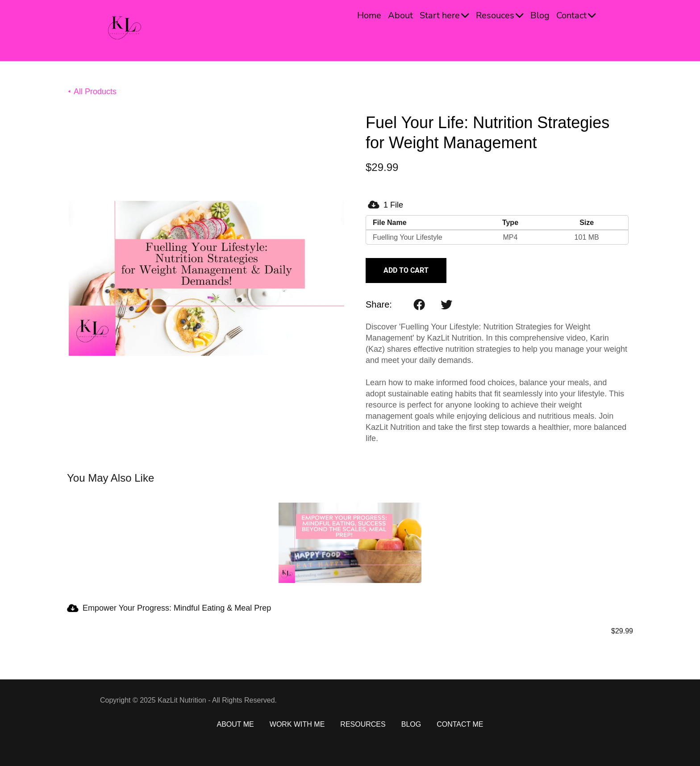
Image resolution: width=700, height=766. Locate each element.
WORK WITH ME (297, 724)
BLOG (411, 724)
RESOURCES (363, 724)
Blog (540, 15)
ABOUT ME (235, 724)
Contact (576, 15)
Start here (444, 15)
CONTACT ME (460, 724)
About (400, 15)
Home (369, 15)
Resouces (500, 15)
